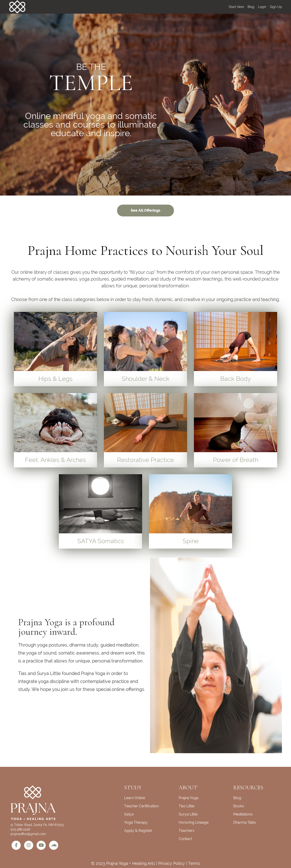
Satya (129, 814)
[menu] (253, 7)
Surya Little (188, 814)
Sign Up (276, 7)
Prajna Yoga (189, 798)
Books (239, 806)
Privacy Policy (172, 863)
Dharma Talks (245, 822)
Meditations (243, 814)
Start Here (236, 7)
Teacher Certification (141, 806)
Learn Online (135, 798)
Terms (194, 863)
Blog (251, 7)
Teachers (187, 831)
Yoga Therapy (136, 822)
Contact (185, 839)
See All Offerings (145, 210)
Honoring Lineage (194, 822)
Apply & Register (138, 831)
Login (262, 7)
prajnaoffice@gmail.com (28, 834)
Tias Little (187, 806)
